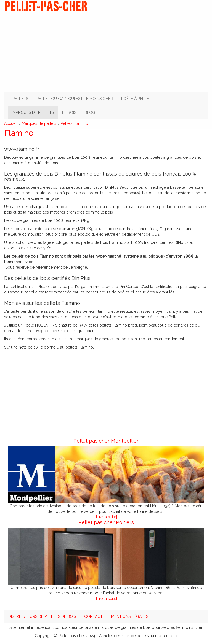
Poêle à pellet (136, 99)
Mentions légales (130, 616)
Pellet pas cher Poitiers (106, 522)
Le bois (69, 112)
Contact (93, 616)
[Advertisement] (106, 50)
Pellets (20, 99)
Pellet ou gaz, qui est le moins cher (75, 99)
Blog (90, 112)
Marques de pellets (33, 112)
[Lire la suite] (106, 517)
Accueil (11, 123)
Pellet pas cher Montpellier (106, 441)
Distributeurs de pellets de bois (42, 616)
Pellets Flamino (74, 123)
